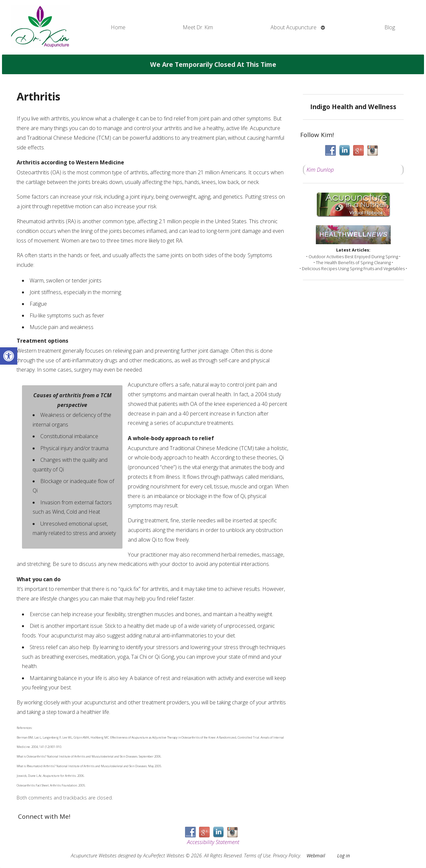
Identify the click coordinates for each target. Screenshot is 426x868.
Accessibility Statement (213, 842)
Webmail (316, 856)
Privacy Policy (287, 856)
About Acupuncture (294, 27)
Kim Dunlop (320, 170)
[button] (9, 356)
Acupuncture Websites (94, 856)
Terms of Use (257, 856)
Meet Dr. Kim (198, 27)
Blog (390, 27)
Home (118, 27)
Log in (343, 856)
